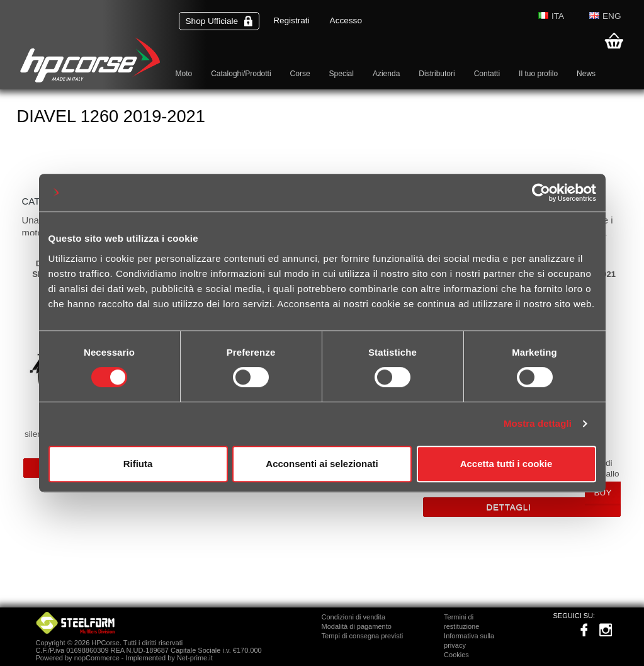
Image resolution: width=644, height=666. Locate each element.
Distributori (437, 74)
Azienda (386, 74)
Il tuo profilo (538, 74)
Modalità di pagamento (357, 626)
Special (342, 74)
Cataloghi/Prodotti (241, 74)
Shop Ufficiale (219, 21)
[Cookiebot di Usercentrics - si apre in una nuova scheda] (541, 193)
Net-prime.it (195, 658)
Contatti (487, 74)
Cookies (456, 655)
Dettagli (509, 507)
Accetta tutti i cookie (506, 464)
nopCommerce (97, 658)
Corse (300, 74)
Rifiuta (138, 464)
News (586, 74)
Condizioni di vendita (354, 617)
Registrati (291, 20)
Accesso (346, 20)
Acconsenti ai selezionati (322, 464)
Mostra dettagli (538, 423)
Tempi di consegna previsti (363, 636)
